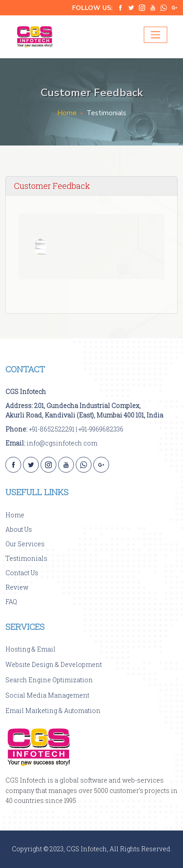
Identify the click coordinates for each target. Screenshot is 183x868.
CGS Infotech (26, 392)
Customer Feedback (52, 186)
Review (17, 587)
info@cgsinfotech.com (62, 443)
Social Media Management (47, 695)
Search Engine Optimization (49, 680)
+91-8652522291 (52, 429)
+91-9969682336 (101, 429)
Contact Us (22, 573)
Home (67, 113)
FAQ (11, 602)
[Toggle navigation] (156, 35)
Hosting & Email (30, 649)
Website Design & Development (54, 664)
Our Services (25, 544)
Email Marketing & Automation (53, 711)
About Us (19, 529)
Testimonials (26, 558)
